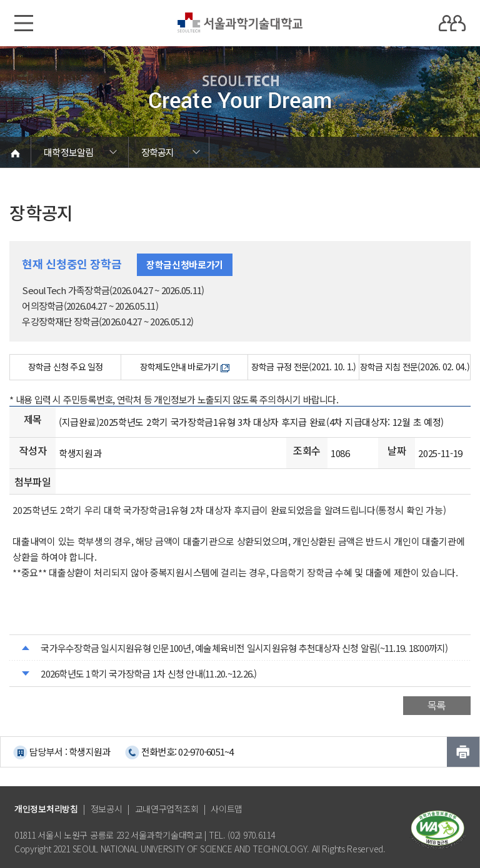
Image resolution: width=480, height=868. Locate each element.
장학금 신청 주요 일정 (66, 367)
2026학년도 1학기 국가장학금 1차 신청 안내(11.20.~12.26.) (148, 673)
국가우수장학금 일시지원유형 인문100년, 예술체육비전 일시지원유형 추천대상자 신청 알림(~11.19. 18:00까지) (244, 648)
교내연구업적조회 (167, 809)
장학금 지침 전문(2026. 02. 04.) (415, 367)
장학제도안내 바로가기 (185, 367)
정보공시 (107, 809)
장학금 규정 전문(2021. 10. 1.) (304, 367)
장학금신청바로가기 (185, 264)
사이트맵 (227, 809)
